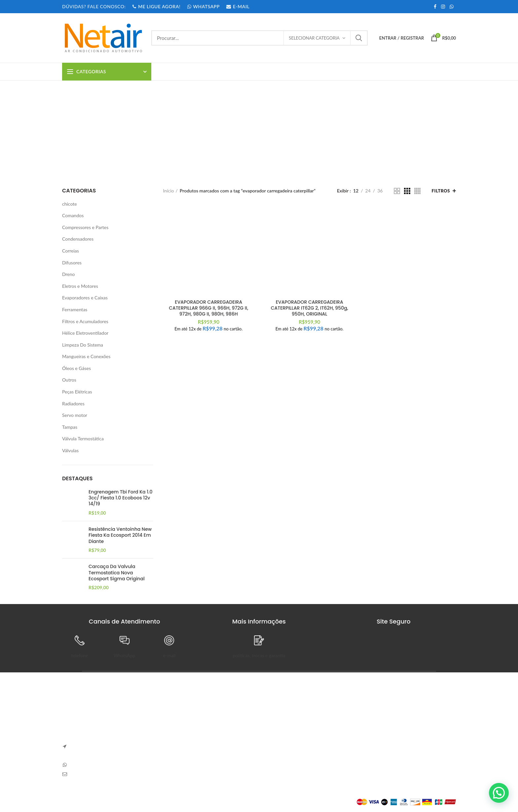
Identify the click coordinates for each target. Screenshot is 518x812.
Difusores (72, 263)
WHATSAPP (203, 6)
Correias (71, 251)
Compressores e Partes (85, 227)
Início (169, 191)
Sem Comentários (212, 732)
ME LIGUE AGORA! (156, 6)
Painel (337, 716)
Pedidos (339, 727)
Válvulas (70, 450)
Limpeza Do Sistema (83, 345)
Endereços (342, 750)
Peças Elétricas (77, 392)
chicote (70, 204)
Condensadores (78, 239)
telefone (79, 655)
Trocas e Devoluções (285, 727)
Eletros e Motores (80, 286)
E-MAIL (238, 6)
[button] (499, 793)
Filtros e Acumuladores (85, 321)
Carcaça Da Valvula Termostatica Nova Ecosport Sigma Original (117, 573)
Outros (69, 380)
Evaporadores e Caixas (85, 298)
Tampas (70, 427)
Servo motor (75, 415)
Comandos (73, 215)
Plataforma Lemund (82, 802)
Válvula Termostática (83, 439)
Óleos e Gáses (76, 368)
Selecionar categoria (314, 38)
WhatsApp (124, 655)
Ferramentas (75, 309)
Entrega (272, 739)
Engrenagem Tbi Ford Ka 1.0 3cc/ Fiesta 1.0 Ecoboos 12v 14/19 (120, 498)
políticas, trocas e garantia (259, 655)
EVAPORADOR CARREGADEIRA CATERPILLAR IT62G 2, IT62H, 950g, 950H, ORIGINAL (310, 308)
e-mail (169, 655)
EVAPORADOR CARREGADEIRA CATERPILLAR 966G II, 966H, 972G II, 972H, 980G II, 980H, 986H (208, 308)
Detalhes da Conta (350, 739)
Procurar (359, 38)
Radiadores (73, 404)
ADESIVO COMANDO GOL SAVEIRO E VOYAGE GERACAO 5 (203, 719)
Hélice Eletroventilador (85, 333)
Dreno (68, 274)
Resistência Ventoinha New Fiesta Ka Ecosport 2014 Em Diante (120, 535)
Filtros (441, 191)
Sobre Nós (275, 716)
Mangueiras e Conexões (86, 356)
